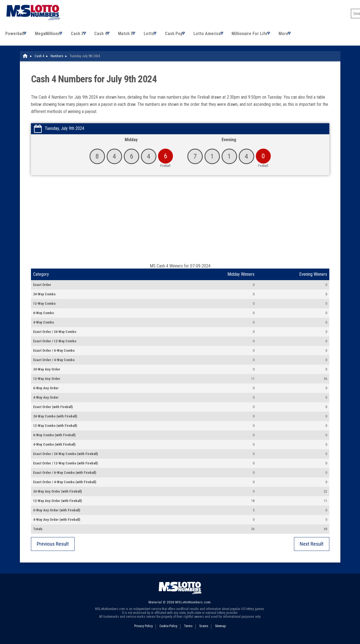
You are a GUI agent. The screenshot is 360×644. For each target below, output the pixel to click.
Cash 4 (106, 36)
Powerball (15, 36)
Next (312, 548)
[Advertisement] (180, 226)
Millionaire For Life (263, 36)
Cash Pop (184, 36)
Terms (188, 630)
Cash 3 (81, 36)
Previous (53, 548)
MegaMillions (49, 36)
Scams (204, 630)
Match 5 (132, 36)
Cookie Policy (168, 630)
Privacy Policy (144, 630)
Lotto (157, 36)
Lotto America (219, 36)
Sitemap (220, 630)
